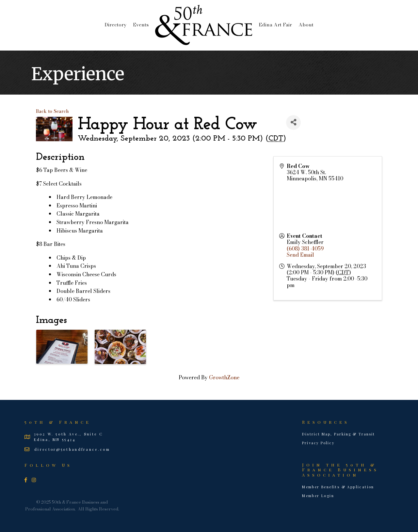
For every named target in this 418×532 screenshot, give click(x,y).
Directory (115, 25)
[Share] (293, 122)
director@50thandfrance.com (72, 449)
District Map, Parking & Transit (338, 434)
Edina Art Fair (275, 25)
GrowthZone (224, 377)
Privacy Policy (318, 443)
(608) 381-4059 (305, 249)
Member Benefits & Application (338, 487)
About (306, 25)
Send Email (300, 255)
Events (141, 25)
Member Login (318, 496)
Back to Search (52, 111)
